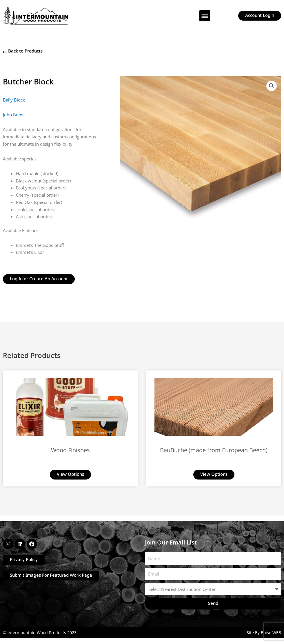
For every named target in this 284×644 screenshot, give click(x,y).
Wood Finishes (70, 450)
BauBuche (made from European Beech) (214, 450)
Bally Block (14, 100)
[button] (205, 16)
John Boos (13, 115)
